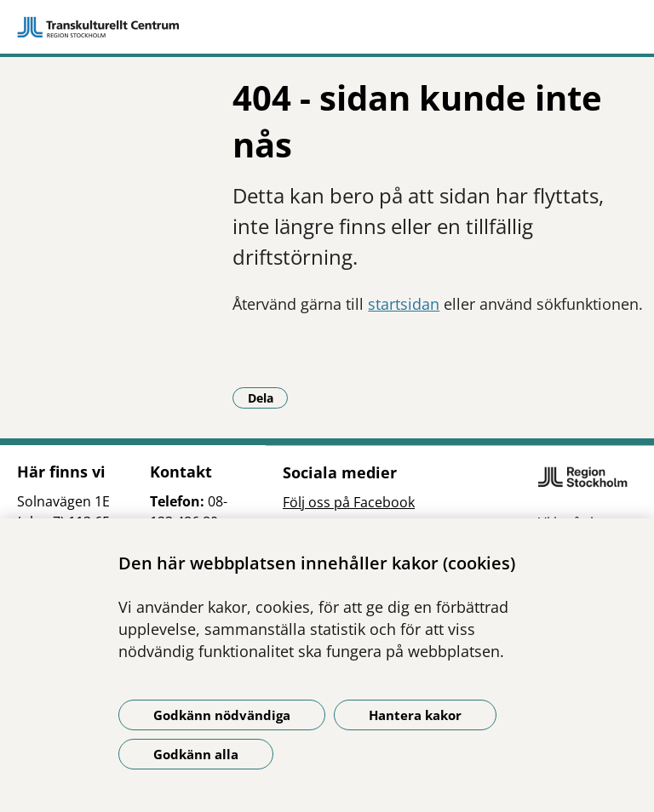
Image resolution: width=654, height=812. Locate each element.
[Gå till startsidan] (327, 27)
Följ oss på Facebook (349, 502)
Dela (268, 397)
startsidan (404, 304)
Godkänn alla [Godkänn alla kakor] (196, 754)
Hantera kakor (415, 715)
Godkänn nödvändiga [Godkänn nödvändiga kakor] (222, 715)
